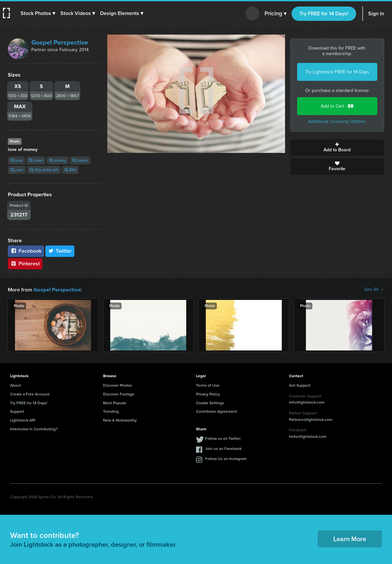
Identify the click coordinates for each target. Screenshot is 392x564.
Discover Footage (119, 394)
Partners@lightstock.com (311, 419)
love (16, 160)
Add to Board (337, 148)
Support (17, 411)
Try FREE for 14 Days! (324, 14)
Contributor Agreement (217, 411)
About (15, 385)
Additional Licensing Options (337, 121)
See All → (374, 289)
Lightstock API (23, 420)
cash (17, 170)
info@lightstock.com (307, 402)
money (58, 160)
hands (80, 160)
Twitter (60, 251)
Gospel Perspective (60, 42)
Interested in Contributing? (34, 429)
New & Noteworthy (120, 420)
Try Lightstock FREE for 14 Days (337, 72)
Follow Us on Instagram (226, 458)
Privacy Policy (208, 394)
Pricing (275, 14)
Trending (111, 411)
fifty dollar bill (44, 170)
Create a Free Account (30, 394)
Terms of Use (208, 385)
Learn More (350, 539)
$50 (70, 170)
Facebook (26, 251)
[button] (38, 13)
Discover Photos (118, 385)
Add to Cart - (337, 106)
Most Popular (115, 403)
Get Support (300, 385)
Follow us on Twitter (223, 438)
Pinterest (25, 264)
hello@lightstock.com (308, 436)
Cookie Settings (210, 403)
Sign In (376, 14)
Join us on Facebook (223, 448)
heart (36, 160)
